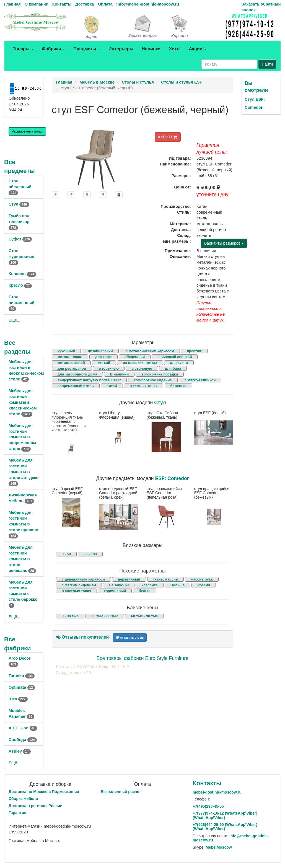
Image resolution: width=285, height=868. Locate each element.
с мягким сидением (79, 585)
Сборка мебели (23, 799)
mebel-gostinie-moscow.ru (217, 792)
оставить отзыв (130, 638)
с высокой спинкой (175, 357)
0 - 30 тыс (70, 616)
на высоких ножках (140, 363)
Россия (204, 585)
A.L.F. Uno (23, 728)
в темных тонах (144, 386)
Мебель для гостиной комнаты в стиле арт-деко (24, 472)
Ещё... (15, 320)
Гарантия (17, 813)
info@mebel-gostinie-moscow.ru (148, 4)
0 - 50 (66, 554)
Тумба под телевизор (19, 222)
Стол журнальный (21, 256)
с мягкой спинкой (200, 380)
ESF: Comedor (172, 478)
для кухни (179, 363)
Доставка (85, 4)
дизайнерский (100, 351)
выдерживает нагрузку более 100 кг (89, 380)
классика (149, 585)
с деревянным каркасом (83, 579)
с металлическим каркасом (150, 351)
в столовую (142, 368)
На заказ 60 (119, 585)
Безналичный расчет (121, 792)
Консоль (22, 274)
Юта (18, 699)
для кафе (103, 357)
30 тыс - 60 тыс (105, 616)
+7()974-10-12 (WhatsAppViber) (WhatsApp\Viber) (225, 815)
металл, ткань (70, 357)
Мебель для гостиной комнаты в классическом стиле (23, 402)
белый (145, 591)
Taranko (22, 676)
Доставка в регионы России (36, 806)
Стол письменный (21, 303)
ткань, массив (165, 579)
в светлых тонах (77, 591)
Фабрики (53, 49)
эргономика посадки (160, 374)
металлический (71, 363)
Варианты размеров (224, 243)
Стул (19, 204)
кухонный (66, 351)
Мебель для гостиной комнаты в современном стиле (22, 437)
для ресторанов (72, 368)
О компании (37, 4)
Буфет (20, 239)
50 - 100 (90, 554)
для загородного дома (77, 374)
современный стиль (76, 386)
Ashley (20, 751)
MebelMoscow (219, 847)
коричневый (115, 591)
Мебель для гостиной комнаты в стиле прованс (23, 524)
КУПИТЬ (168, 137)
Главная (12, 4)
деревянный (129, 579)
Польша (178, 585)
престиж (194, 351)
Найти (267, 64)
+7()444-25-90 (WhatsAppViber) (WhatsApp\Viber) (225, 827)
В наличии (119, 374)
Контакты (62, 4)
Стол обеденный (20, 187)
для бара (173, 368)
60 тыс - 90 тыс (144, 616)
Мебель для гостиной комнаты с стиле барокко (23, 594)
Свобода (23, 740)
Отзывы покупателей (83, 637)
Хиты (175, 49)
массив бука (202, 579)
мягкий (104, 363)
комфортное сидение (153, 380)
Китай (112, 386)
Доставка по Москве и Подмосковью (44, 792)
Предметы (87, 49)
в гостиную (109, 368)
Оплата (105, 4)
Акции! (198, 49)
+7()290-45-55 (208, 806)
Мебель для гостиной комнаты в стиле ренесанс (22, 559)
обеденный (135, 357)
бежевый (178, 386)
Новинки (151, 49)
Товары (23, 49)
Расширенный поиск (27, 131)
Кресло (20, 285)
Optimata (22, 687)
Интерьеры (121, 49)
